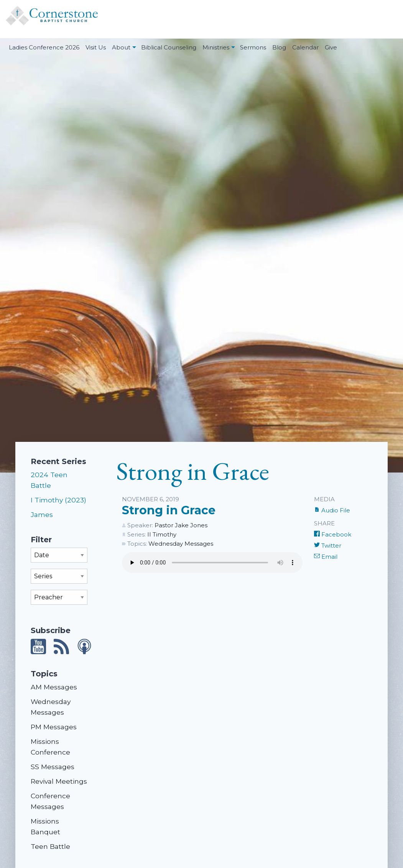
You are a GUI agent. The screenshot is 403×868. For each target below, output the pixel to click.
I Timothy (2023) (58, 500)
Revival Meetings (59, 781)
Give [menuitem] (331, 47)
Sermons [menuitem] (253, 47)
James (42, 514)
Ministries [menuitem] (216, 47)
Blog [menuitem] (279, 47)
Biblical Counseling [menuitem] (169, 47)
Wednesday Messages (181, 544)
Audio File (332, 510)
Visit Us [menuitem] (96, 47)
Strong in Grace (169, 510)
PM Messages (54, 727)
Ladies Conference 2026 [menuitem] (44, 47)
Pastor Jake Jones (181, 525)
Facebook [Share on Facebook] (333, 534)
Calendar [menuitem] (305, 47)
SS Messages (53, 767)
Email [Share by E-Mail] (326, 557)
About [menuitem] (121, 47)
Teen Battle (50, 846)
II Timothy (162, 534)
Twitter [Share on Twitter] (328, 546)
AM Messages (54, 687)
